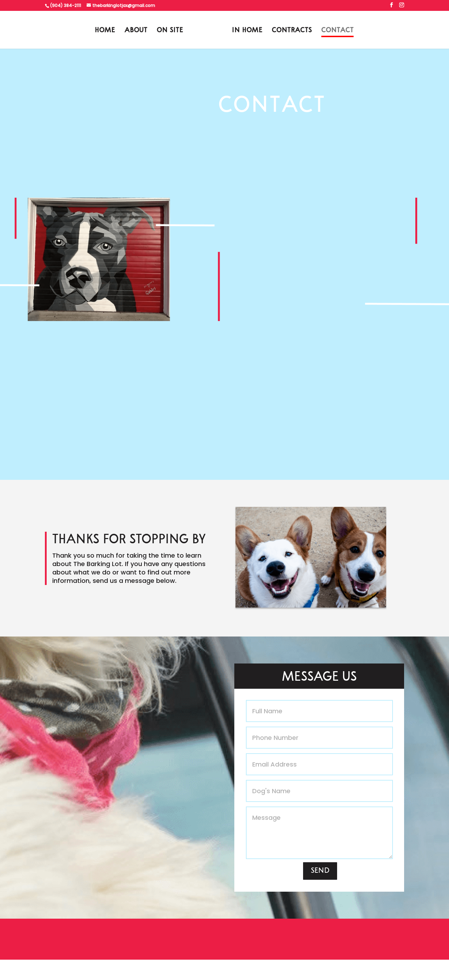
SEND (320, 871)
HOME (105, 31)
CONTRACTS (292, 31)
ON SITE (170, 31)
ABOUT (136, 31)
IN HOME (247, 31)
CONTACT (337, 31)
